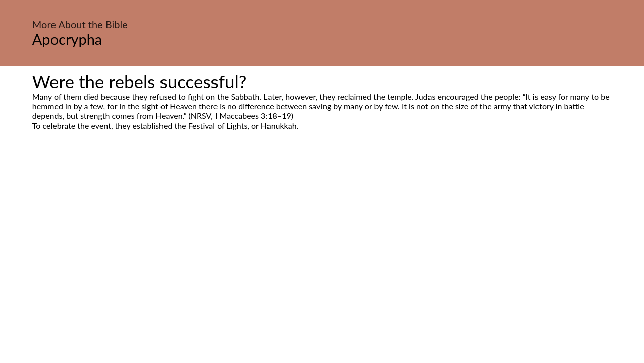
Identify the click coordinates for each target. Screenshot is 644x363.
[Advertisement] (322, 225)
